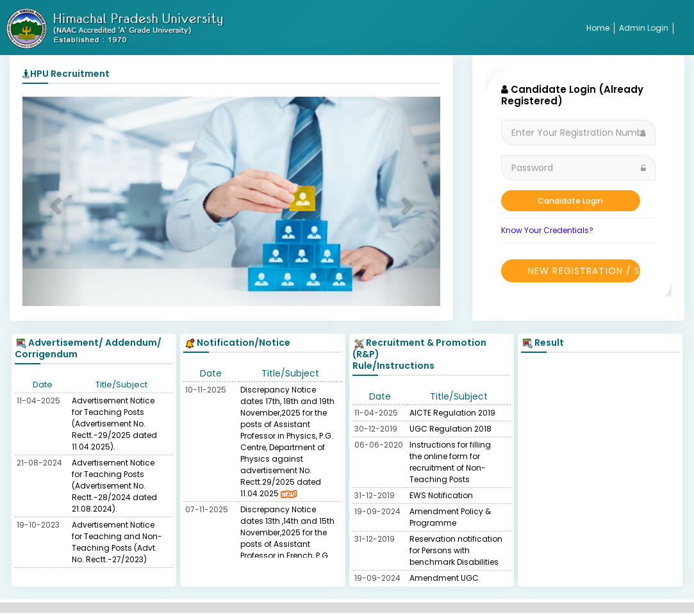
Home (598, 28)
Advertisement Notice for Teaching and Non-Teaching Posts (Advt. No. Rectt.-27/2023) (117, 542)
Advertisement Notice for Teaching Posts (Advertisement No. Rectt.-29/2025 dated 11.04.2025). (114, 424)
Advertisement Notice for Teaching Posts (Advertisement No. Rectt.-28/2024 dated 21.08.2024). (114, 486)
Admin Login (644, 28)
